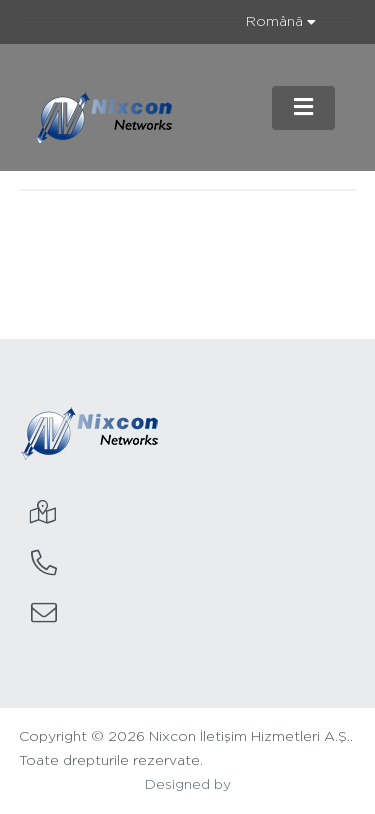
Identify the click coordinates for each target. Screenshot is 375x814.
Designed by (188, 785)
